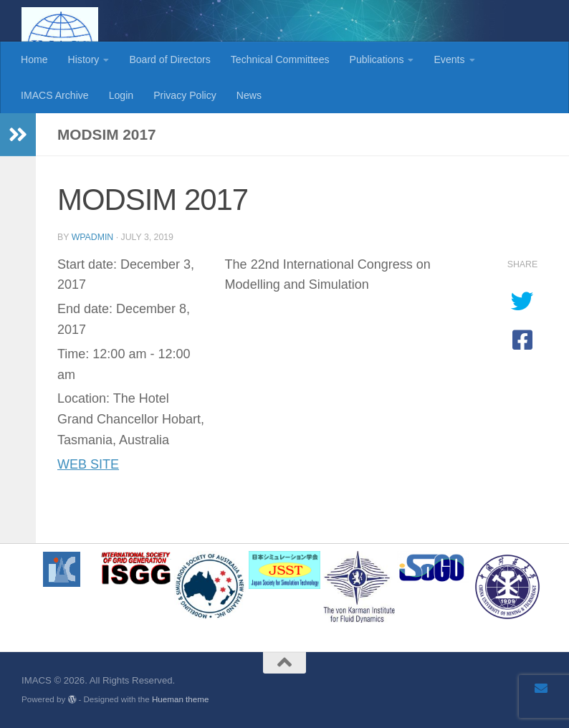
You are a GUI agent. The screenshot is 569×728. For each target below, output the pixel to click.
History (84, 59)
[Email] (541, 688)
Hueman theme (180, 699)
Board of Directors (169, 59)
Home (34, 59)
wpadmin (93, 237)
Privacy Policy (185, 95)
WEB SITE (88, 464)
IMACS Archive (55, 95)
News (249, 95)
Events (449, 59)
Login (121, 95)
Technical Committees (280, 59)
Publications (377, 59)
